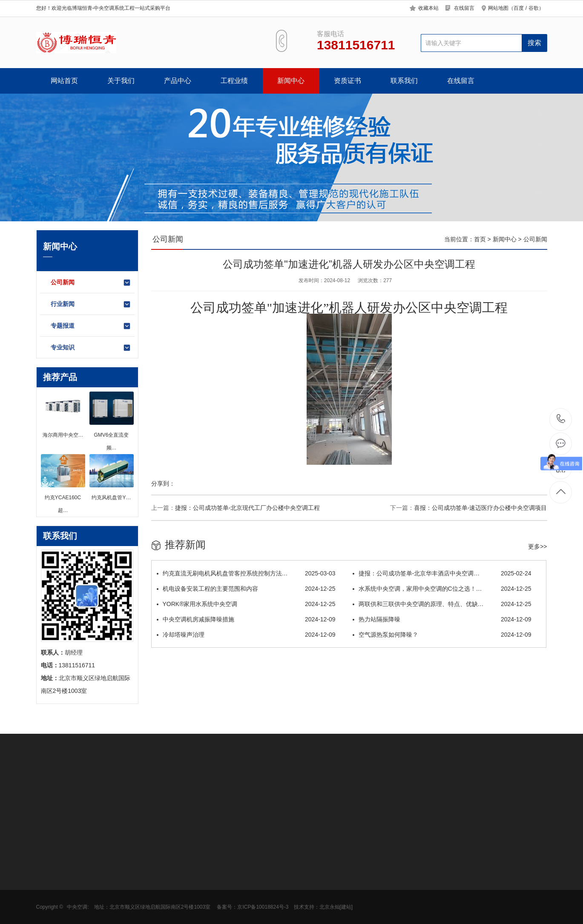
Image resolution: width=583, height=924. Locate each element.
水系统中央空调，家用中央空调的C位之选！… (442, 589)
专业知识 (91, 348)
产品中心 (178, 81)
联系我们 (404, 81)
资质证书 (348, 81)
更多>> (537, 546)
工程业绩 (234, 81)
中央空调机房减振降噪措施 (246, 619)
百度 (519, 8)
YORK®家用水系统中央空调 (246, 604)
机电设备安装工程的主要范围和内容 (246, 589)
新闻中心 (291, 81)
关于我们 (121, 81)
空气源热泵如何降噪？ (442, 635)
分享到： (163, 483)
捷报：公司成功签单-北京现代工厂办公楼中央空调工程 (248, 508)
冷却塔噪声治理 (246, 635)
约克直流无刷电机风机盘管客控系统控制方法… (246, 573)
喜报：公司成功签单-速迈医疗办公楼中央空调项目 (481, 508)
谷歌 (534, 8)
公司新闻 (91, 283)
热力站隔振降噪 (442, 619)
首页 (480, 239)
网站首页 (64, 81)
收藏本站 (428, 8)
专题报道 (91, 326)
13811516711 (561, 419)
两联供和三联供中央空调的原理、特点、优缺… (442, 604)
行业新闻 (91, 304)
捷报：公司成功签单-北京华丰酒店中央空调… (442, 573)
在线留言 (464, 8)
